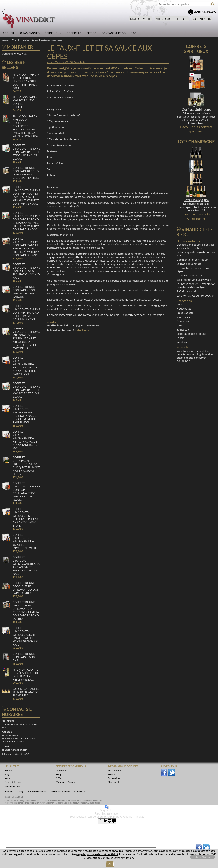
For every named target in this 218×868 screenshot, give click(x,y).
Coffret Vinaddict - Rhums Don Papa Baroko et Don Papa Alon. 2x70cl (26, 152)
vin (193, 351)
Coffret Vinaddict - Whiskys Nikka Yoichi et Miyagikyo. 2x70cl (26, 541)
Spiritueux (183, 329)
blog (198, 354)
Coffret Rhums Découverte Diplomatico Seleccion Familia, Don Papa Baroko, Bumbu (26, 610)
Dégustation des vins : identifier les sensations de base (195, 246)
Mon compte (141, 19)
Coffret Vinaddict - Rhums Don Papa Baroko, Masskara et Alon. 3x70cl (26, 390)
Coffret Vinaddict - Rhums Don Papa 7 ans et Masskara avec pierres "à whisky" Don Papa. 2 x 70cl (26, 247)
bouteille (207, 354)
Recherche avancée (60, 792)
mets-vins (93, 325)
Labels (180, 338)
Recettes (67, 330)
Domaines (183, 321)
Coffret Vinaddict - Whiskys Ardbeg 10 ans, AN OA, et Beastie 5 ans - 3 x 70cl (26, 565)
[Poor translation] (112, 821)
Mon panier (191, 12)
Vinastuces (183, 317)
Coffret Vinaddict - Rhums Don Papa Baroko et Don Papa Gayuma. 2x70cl (26, 312)
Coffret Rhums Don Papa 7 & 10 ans (24, 657)
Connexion (202, 19)
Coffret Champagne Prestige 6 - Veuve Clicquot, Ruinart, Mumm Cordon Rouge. (26, 466)
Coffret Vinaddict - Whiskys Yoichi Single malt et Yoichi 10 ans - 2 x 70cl (25, 636)
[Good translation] (103, 821)
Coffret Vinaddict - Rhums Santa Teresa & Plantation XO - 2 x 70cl (26, 271)
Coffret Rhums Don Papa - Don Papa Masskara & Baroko (25, 292)
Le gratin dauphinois (189, 264)
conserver (200, 357)
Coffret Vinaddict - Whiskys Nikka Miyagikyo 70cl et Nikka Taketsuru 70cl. (26, 440)
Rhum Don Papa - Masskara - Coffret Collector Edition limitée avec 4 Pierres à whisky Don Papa (25, 126)
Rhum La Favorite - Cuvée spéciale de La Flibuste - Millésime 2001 (26, 674)
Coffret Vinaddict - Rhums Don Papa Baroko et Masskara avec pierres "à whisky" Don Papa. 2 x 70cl (26, 221)
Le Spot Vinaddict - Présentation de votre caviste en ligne (196, 285)
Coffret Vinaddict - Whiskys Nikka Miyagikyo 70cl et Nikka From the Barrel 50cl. (26, 366)
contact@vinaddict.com (15, 750)
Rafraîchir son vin (187, 291)
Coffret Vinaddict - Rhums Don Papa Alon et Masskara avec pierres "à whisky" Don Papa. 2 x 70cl (26, 195)
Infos (180, 304)
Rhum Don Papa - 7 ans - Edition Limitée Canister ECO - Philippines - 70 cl (26, 81)
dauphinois (184, 361)
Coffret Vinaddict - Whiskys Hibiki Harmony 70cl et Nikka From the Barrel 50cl (25, 414)
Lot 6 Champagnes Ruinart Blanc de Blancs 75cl (26, 692)
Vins (179, 325)
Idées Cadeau (185, 313)
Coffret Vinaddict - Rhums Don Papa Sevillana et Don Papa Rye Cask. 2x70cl (26, 491)
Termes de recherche (37, 792)
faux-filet (63, 325)
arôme (190, 354)
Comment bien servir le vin (192, 260)
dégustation (203, 351)
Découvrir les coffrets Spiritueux (196, 129)
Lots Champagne (196, 200)
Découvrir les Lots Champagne (196, 216)
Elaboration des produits (191, 334)
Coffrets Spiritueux (196, 109)
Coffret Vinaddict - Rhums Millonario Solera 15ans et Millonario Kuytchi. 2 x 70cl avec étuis (26, 338)
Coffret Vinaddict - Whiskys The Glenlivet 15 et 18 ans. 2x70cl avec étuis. (25, 517)
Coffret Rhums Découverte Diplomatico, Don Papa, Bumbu (26, 588)
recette (51, 325)
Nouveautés (184, 308)
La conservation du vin (190, 275)
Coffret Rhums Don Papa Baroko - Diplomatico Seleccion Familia (26, 173)
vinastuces (183, 351)
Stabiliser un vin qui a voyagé (194, 280)
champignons (78, 325)
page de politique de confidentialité (97, 854)
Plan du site (79, 792)
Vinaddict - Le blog (172, 19)
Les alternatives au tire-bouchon (196, 295)
